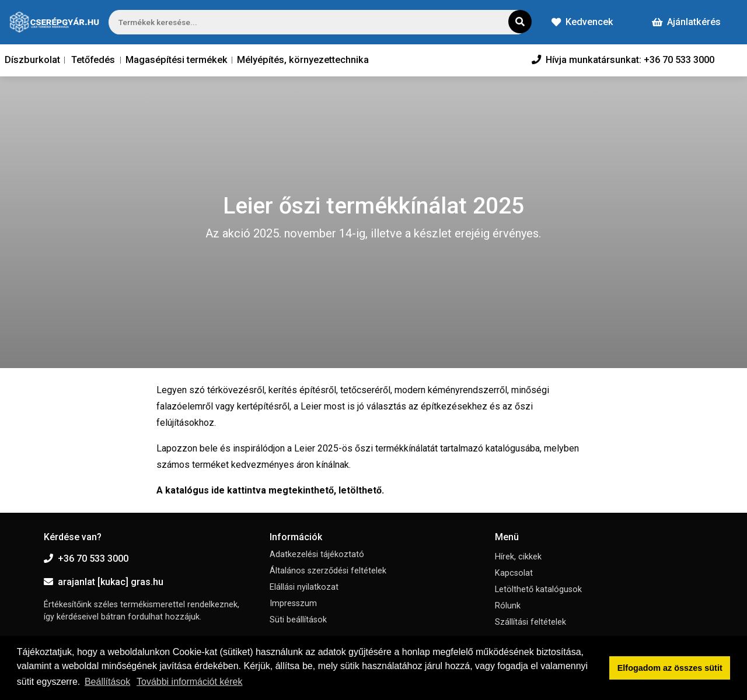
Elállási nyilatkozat (304, 587)
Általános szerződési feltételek (328, 571)
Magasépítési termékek (177, 60)
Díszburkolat (32, 60)
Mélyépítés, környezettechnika (303, 60)
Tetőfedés (93, 60)
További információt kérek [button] (189, 682)
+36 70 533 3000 (86, 559)
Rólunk (508, 606)
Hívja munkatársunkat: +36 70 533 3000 (623, 60)
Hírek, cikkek (518, 557)
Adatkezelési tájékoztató (317, 554)
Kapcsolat (514, 573)
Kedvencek (582, 22)
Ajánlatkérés (686, 22)
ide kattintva (239, 490)
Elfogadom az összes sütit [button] (670, 668)
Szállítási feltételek (530, 622)
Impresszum (293, 603)
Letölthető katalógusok (538, 589)
